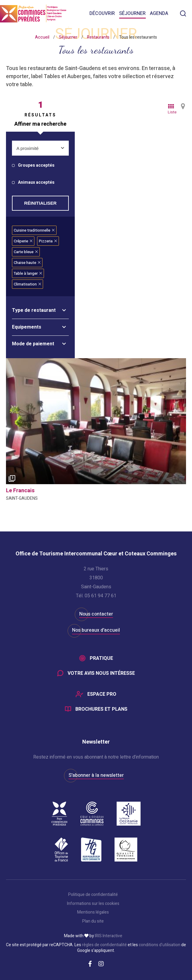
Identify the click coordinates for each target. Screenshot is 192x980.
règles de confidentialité (104, 945)
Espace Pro (102, 694)
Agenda (159, 13)
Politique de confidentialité (93, 895)
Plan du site (93, 921)
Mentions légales (93, 912)
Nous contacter (96, 614)
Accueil (42, 37)
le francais (20, 491)
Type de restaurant (34, 310)
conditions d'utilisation (160, 945)
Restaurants (98, 37)
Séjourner (132, 13)
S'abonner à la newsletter (96, 775)
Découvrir (102, 13)
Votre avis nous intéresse (101, 673)
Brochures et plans (101, 709)
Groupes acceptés (36, 166)
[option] (96, 421)
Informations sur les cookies (93, 904)
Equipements (27, 327)
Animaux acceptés (36, 183)
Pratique (101, 658)
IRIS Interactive (109, 936)
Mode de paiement (33, 344)
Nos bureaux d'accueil (96, 630)
